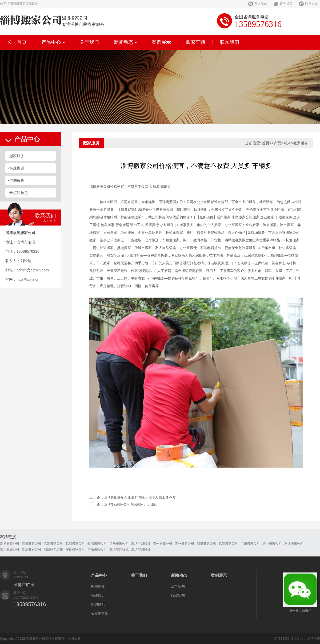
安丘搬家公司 (10, 550)
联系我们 (230, 42)
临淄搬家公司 (53, 544)
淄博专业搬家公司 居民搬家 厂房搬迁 (131, 504)
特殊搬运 (98, 595)
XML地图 (75, 639)
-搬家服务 (16, 156)
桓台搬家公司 (272, 544)
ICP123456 (281, 639)
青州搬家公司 (163, 544)
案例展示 (161, 42)
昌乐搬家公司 (119, 544)
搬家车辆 (195, 42)
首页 (266, 143)
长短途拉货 (100, 613)
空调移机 (98, 604)
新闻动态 (125, 42)
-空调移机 (16, 180)
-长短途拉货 (18, 193)
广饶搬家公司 (250, 544)
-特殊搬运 (16, 168)
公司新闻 (178, 586)
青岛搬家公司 (31, 550)
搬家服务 (301, 143)
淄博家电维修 (53, 550)
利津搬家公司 (294, 544)
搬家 (100, 187)
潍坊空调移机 (141, 544)
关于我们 (89, 42)
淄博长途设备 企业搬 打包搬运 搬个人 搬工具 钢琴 (140, 497)
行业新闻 (178, 595)
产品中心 (53, 42)
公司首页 (17, 42)
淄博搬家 (314, 639)
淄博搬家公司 (10, 544)
